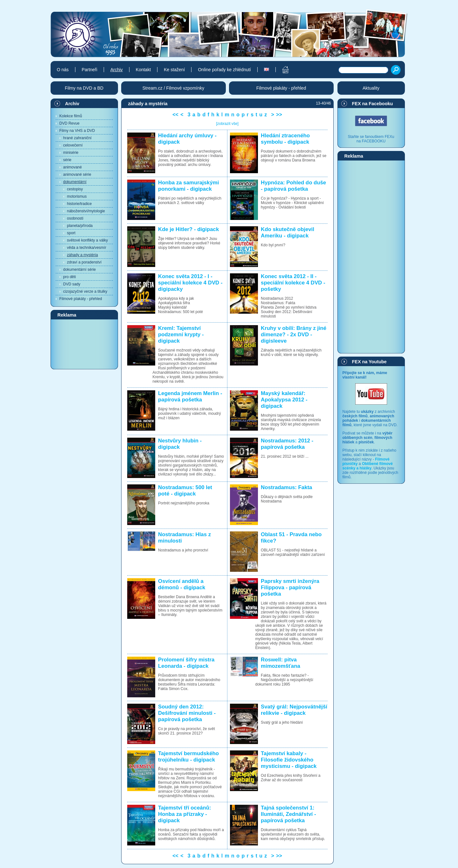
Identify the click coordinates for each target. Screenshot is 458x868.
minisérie (71, 153)
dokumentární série (80, 270)
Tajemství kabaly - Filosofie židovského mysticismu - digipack (289, 760)
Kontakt (143, 70)
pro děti (70, 277)
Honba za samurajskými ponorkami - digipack (188, 186)
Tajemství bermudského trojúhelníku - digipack (188, 757)
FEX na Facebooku (373, 104)
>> (279, 115)
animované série (77, 174)
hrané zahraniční (77, 138)
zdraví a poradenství (84, 262)
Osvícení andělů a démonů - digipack (182, 584)
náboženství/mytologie (86, 211)
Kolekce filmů (71, 116)
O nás (63, 70)
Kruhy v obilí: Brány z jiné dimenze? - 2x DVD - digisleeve (294, 335)
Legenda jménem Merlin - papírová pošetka (190, 396)
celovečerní (73, 145)
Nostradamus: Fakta (286, 487)
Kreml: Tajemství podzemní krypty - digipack (181, 335)
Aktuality (371, 88)
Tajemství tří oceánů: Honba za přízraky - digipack (185, 814)
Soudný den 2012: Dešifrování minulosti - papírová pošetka (187, 713)
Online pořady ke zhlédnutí (224, 70)
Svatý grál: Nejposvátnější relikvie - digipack (294, 710)
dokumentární (75, 182)
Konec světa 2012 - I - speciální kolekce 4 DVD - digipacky (190, 283)
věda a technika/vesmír (87, 248)
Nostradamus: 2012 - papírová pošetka (287, 444)
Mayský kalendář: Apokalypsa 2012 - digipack (284, 400)
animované (73, 167)
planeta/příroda (80, 226)
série (67, 160)
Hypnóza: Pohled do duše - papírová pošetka (293, 186)
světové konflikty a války (88, 240)
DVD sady (72, 284)
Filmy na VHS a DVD (77, 131)
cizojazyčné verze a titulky (85, 291)
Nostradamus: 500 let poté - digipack (185, 491)
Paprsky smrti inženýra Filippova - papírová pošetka (290, 588)
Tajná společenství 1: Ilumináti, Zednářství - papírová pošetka (288, 814)
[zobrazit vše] (227, 124)
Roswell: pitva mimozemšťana (281, 663)
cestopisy (75, 189)
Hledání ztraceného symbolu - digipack (285, 139)
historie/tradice (80, 204)
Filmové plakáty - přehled (81, 299)
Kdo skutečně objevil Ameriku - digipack (288, 232)
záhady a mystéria (83, 255)
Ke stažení (174, 70)
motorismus (77, 196)
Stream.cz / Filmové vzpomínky (173, 88)
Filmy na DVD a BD (84, 88)
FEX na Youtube (369, 362)
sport (71, 233)
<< (175, 115)
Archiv (72, 104)
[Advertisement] (84, 344)
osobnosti (75, 218)
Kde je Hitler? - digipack (188, 229)
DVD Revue (69, 123)
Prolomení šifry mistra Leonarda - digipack (186, 663)
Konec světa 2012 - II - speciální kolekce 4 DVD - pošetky (293, 283)
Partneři (90, 70)
